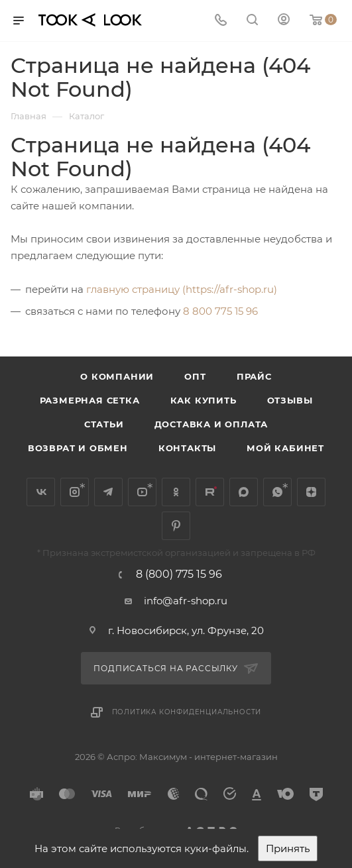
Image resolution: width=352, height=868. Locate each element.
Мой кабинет (285, 448)
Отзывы (290, 400)
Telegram (108, 492)
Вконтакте (41, 492)
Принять (288, 848)
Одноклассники (176, 492)
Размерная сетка (90, 400)
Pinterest (176, 526)
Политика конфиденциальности (187, 712)
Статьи (104, 424)
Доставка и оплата (211, 424)
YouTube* (142, 492)
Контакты (187, 448)
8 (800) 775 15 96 (179, 574)
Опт (195, 376)
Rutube (210, 492)
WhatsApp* (277, 492)
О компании (117, 376)
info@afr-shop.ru (186, 601)
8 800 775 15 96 (220, 311)
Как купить (204, 400)
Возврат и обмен (78, 448)
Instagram (75, 492)
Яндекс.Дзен (311, 492)
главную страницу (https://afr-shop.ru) (182, 289)
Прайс (254, 376)
